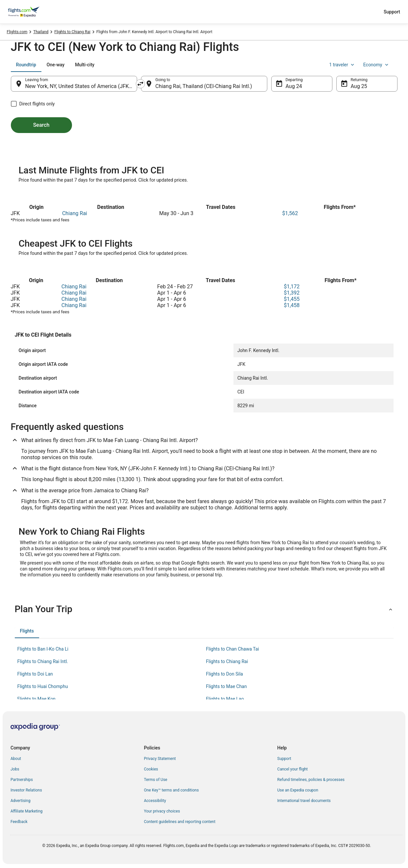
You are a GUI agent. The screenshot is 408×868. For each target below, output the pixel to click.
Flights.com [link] (17, 32)
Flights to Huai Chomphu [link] (43, 686)
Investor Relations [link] (26, 790)
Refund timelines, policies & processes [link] (311, 780)
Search (41, 125)
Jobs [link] (15, 769)
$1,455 (292, 299)
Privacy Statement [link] (160, 759)
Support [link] (284, 759)
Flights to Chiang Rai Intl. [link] (43, 661)
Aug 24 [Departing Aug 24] (294, 86)
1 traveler (342, 65)
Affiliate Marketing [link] (26, 811)
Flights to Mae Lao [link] (225, 699)
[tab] (26, 65)
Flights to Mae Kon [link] (36, 699)
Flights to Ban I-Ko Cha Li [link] (43, 649)
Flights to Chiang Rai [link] (72, 32)
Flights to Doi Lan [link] (35, 674)
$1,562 (290, 213)
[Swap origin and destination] (140, 84)
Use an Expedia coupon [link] (298, 790)
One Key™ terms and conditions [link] (171, 790)
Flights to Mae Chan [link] (227, 686)
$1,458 (292, 305)
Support (392, 12)
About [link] (16, 759)
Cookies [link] (151, 769)
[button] (204, 609)
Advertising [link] (20, 801)
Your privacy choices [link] (162, 811)
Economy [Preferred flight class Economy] (376, 65)
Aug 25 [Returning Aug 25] (359, 86)
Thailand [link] (41, 32)
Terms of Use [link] (156, 780)
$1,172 (292, 287)
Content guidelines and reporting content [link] (180, 822)
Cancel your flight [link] (292, 769)
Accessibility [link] (155, 801)
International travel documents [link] (304, 801)
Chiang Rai (75, 213)
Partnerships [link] (22, 780)
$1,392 (292, 293)
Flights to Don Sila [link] (225, 674)
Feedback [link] (19, 822)
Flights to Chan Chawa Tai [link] (233, 649)
